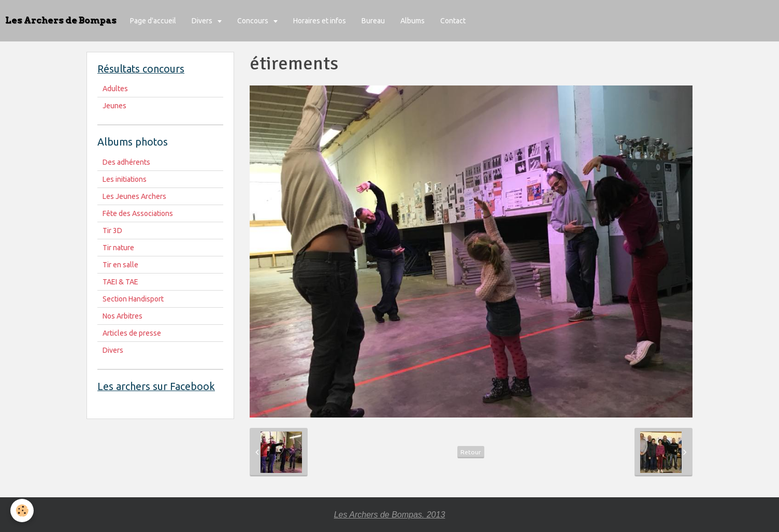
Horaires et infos (320, 21)
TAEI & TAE (120, 282)
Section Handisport (133, 299)
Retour (471, 452)
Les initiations (125, 179)
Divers (203, 21)
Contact (453, 21)
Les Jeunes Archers (134, 196)
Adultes (115, 89)
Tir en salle (120, 265)
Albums (413, 21)
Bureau (373, 21)
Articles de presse (132, 333)
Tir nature (118, 248)
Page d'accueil (153, 21)
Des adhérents (126, 162)
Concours (254, 21)
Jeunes (114, 106)
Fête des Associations (138, 213)
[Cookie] (22, 511)
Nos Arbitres (122, 316)
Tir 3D (112, 231)
